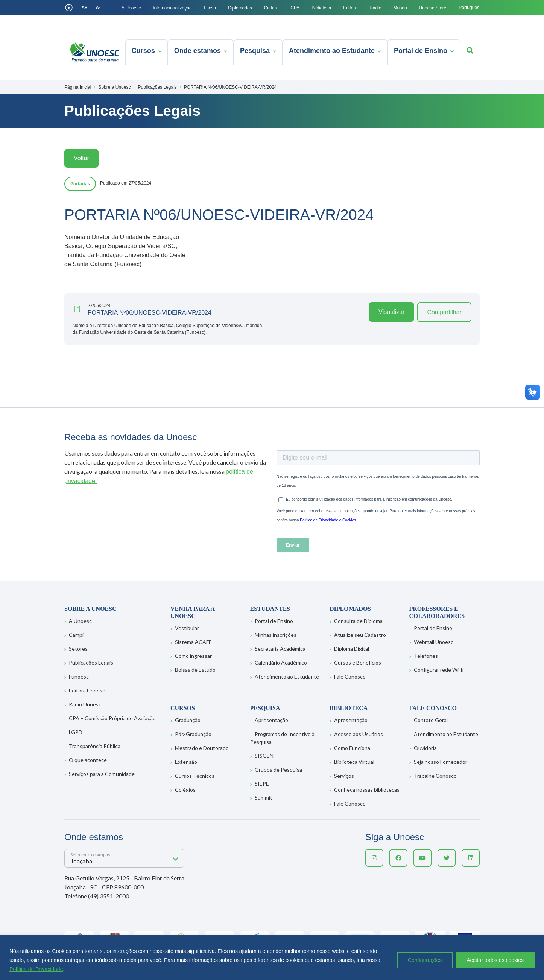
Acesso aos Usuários (359, 734)
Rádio (375, 8)
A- (98, 8)
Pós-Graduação (193, 734)
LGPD (76, 732)
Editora (350, 8)
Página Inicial (78, 87)
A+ (84, 8)
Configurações (425, 960)
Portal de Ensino (421, 51)
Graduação (188, 720)
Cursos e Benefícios (358, 663)
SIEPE (262, 784)
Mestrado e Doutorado (202, 748)
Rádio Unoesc (85, 704)
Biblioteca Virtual (354, 762)
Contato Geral (431, 720)
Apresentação (271, 720)
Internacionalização (172, 8)
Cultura (271, 8)
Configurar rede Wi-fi (439, 670)
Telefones (426, 656)
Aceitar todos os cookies (495, 960)
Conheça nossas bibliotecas (367, 790)
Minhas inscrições (276, 635)
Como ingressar (193, 656)
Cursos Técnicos (195, 776)
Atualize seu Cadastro (360, 635)
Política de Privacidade (36, 969)
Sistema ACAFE (193, 642)
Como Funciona (352, 748)
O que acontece (88, 760)
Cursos (143, 51)
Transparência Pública (95, 746)
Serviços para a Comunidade (102, 774)
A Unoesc (131, 8)
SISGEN (264, 756)
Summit (264, 797)
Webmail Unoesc (434, 642)
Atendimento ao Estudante (332, 51)
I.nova (210, 8)
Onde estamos (198, 51)
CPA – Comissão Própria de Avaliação (112, 718)
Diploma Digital (352, 649)
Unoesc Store (433, 8)
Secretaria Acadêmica (280, 649)
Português (469, 8)
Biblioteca (321, 8)
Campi (76, 635)
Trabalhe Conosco (435, 776)
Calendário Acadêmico (281, 663)
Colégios (185, 790)
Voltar (81, 158)
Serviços (344, 776)
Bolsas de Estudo (195, 670)
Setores (78, 649)
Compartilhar (444, 312)
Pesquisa (255, 51)
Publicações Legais (91, 663)
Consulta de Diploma (358, 621)
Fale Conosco (350, 676)
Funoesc (79, 676)
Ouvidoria (425, 748)
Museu (400, 8)
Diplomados (240, 8)
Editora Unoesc (87, 690)
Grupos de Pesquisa (278, 770)
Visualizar (391, 312)
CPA (295, 8)
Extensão (186, 762)
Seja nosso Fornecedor (441, 762)
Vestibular (187, 628)
